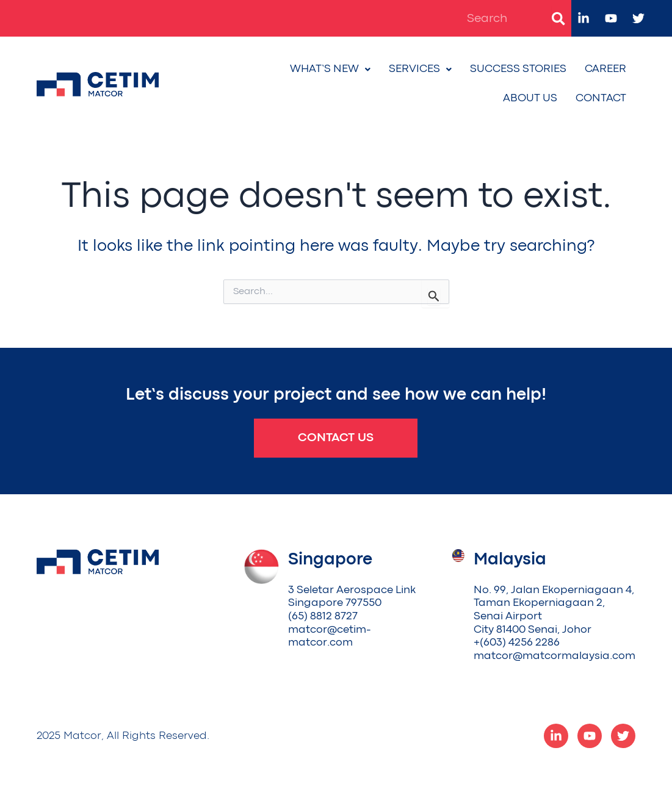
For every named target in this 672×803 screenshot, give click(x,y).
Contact (601, 99)
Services (420, 69)
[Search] (558, 18)
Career (605, 69)
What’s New (330, 69)
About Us (530, 99)
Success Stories (518, 69)
